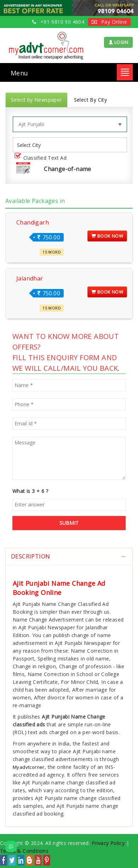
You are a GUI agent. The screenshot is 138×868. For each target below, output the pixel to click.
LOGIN (118, 42)
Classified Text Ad (42, 158)
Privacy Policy (108, 843)
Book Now (107, 236)
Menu (19, 73)
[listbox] (31, 145)
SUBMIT (69, 523)
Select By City (91, 100)
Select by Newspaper (36, 100)
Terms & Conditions (24, 851)
